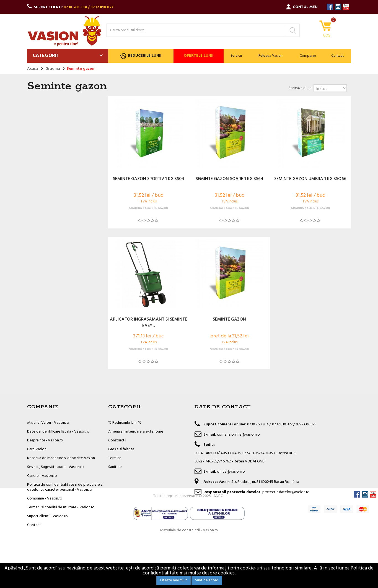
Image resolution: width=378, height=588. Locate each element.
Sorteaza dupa (300, 88)
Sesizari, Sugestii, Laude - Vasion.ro (55, 467)
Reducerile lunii (141, 56)
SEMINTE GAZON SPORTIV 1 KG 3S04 (149, 179)
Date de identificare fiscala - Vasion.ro (58, 432)
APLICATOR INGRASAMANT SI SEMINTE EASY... (148, 323)
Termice (115, 458)
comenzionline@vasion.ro (238, 435)
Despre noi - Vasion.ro (45, 440)
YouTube (346, 7)
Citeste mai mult (174, 580)
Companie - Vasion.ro (45, 499)
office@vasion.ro (231, 472)
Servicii (236, 56)
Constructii (117, 440)
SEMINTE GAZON (229, 320)
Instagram (338, 7)
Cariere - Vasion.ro (42, 476)
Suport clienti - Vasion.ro (47, 516)
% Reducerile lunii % (125, 423)
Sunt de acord (207, 580)
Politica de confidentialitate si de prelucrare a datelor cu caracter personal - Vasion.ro (65, 487)
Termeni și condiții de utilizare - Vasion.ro (61, 507)
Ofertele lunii (199, 56)
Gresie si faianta (121, 449)
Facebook (330, 7)
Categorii (45, 56)
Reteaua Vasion (270, 56)
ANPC (218, 545)
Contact (337, 56)
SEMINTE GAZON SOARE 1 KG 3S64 (230, 179)
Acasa (33, 69)
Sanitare (115, 467)
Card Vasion (37, 449)
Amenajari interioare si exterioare (136, 432)
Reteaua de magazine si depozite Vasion (61, 458)
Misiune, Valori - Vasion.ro (48, 423)
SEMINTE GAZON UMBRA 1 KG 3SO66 (310, 179)
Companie (308, 56)
